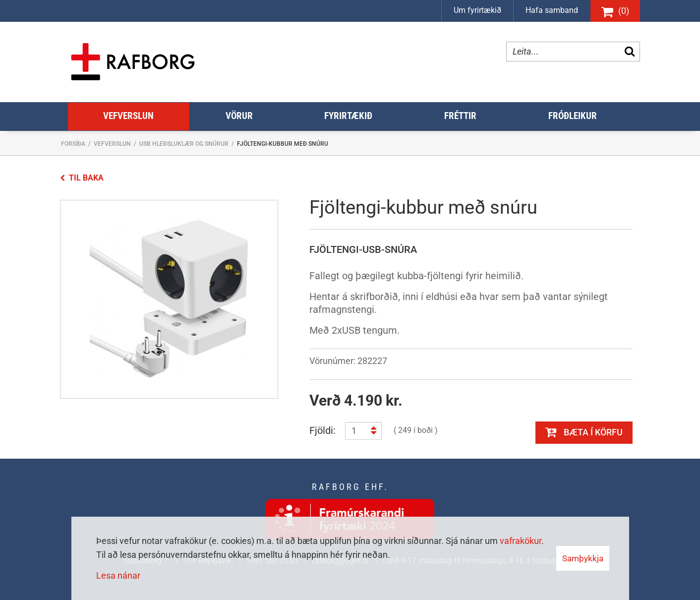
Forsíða (73, 144)
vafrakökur (521, 541)
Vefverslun (112, 144)
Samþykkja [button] (583, 558)
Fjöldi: (322, 430)
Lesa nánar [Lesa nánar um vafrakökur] (118, 575)
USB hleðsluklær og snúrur (184, 144)
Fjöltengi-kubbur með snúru (283, 144)
